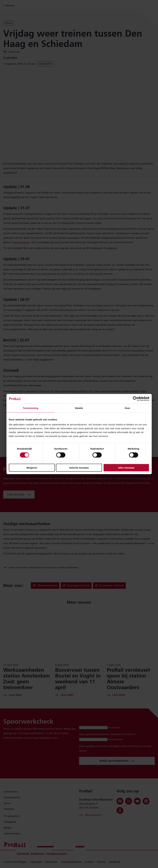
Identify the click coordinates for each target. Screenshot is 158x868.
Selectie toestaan (79, 468)
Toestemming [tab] (31, 408)
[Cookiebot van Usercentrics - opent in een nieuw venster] (135, 399)
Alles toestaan (126, 468)
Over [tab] (127, 408)
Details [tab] (79, 408)
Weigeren (32, 468)
